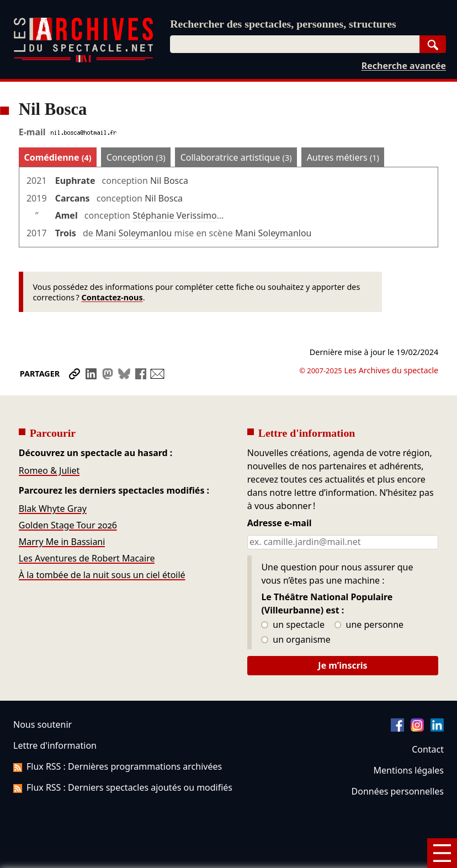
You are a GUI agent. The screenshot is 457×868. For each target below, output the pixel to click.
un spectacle (293, 625)
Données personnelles (398, 791)
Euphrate (75, 181)
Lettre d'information (55, 745)
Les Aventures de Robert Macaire (87, 558)
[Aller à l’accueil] (83, 60)
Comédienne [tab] (57, 157)
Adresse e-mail (280, 523)
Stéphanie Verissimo (174, 215)
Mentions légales (409, 770)
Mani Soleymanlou (134, 233)
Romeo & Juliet (49, 470)
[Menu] (442, 853)
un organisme (296, 640)
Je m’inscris (342, 665)
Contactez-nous (112, 297)
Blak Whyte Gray (53, 509)
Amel (67, 215)
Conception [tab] (136, 157)
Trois (66, 233)
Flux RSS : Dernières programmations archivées (118, 766)
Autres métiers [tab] (343, 157)
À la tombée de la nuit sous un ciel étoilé (102, 575)
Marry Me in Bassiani (62, 542)
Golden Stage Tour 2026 (68, 525)
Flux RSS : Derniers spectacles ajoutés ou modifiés (123, 787)
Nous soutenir (42, 724)
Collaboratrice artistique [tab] (236, 157)
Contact (428, 749)
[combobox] (295, 44)
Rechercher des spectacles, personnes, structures (283, 24)
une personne (369, 625)
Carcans (73, 198)
